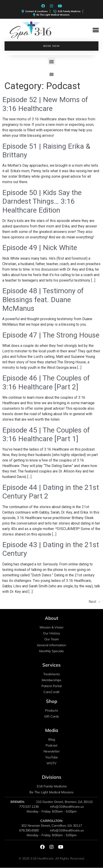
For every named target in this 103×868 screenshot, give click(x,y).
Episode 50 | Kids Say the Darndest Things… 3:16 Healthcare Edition (42, 201)
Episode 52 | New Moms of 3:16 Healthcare (45, 104)
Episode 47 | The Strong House (51, 335)
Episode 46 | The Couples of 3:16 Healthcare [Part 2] (46, 382)
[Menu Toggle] (51, 74)
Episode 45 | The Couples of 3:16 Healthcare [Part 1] (46, 434)
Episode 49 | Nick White (40, 248)
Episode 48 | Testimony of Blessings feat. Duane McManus (43, 299)
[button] (96, 30)
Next (95, 602)
